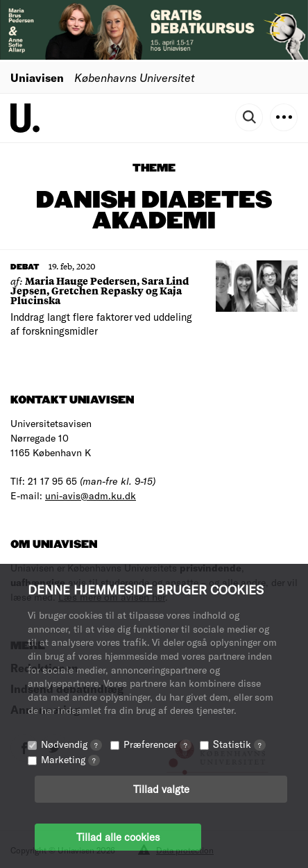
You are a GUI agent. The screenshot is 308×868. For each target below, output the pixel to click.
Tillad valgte (161, 789)
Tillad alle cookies (118, 837)
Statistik (239, 744)
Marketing (70, 759)
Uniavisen (37, 77)
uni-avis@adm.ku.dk (91, 495)
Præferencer (157, 744)
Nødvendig (71, 744)
